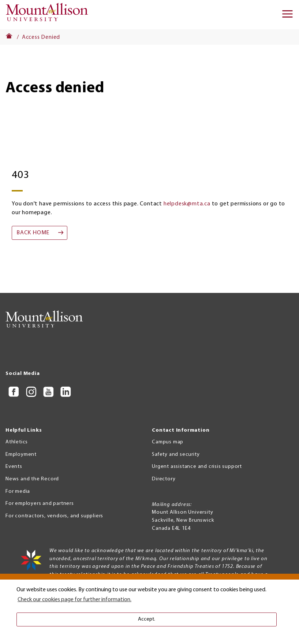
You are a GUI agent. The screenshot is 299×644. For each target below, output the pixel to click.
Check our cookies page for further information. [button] (74, 600)
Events (14, 467)
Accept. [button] (147, 619)
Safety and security (176, 455)
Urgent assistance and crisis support (197, 467)
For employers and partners (40, 504)
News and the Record (32, 479)
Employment (21, 455)
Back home (33, 233)
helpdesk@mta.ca (187, 204)
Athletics (17, 442)
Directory (164, 479)
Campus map (168, 442)
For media (18, 492)
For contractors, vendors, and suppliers (54, 516)
